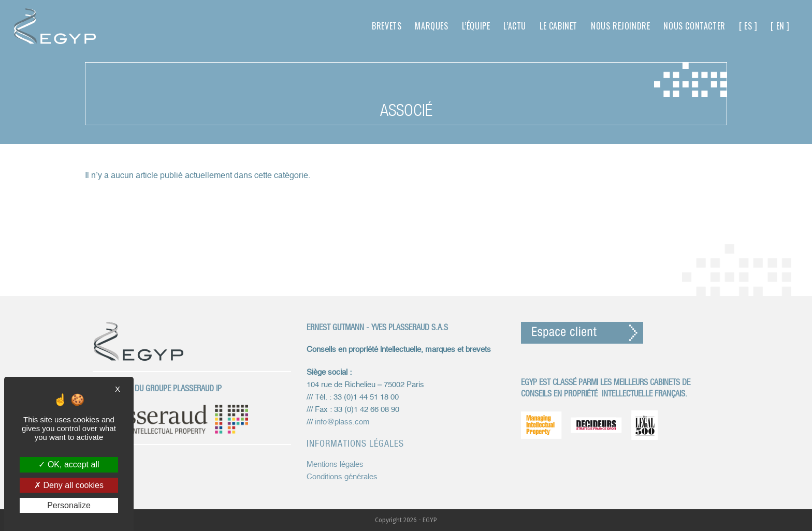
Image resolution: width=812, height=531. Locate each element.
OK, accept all (69, 464)
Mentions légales (335, 464)
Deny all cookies (69, 485)
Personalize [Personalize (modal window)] (69, 505)
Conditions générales (342, 477)
